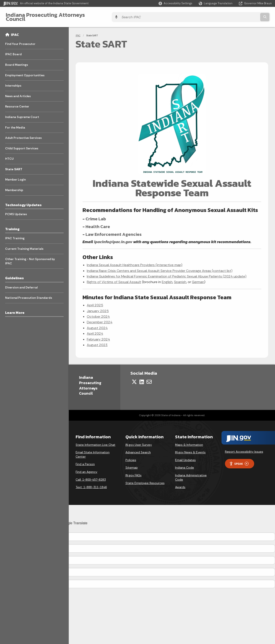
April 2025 (95, 302)
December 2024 (100, 319)
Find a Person (85, 461)
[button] (175, 3)
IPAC (15, 31)
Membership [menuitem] (14, 187)
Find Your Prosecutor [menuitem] (20, 40)
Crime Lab (96, 215)
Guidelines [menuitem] (15, 275)
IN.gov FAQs (134, 472)
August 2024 (97, 324)
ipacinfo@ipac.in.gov (113, 238)
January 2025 (98, 307)
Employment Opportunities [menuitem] (25, 72)
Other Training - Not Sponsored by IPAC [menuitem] (30, 258)
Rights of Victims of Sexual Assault (114, 279)
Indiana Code (185, 464)
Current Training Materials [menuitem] (24, 245)
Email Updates (185, 457)
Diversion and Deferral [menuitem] (21, 284)
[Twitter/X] (134, 379)
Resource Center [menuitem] (17, 103)
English (167, 279)
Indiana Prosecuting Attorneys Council (54, 15)
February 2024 (98, 336)
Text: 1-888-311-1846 (91, 484)
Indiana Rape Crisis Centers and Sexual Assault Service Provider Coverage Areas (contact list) (160, 267)
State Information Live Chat (95, 441)
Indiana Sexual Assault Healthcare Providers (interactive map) (135, 262)
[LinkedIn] (142, 379)
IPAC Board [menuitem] (13, 51)
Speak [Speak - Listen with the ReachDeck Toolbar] (239, 460)
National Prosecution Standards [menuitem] (29, 294)
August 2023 (97, 342)
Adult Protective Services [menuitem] (23, 135)
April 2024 (95, 330)
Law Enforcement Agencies (114, 231)
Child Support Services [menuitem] (22, 145)
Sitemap (132, 464)
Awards (180, 484)
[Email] (149, 379)
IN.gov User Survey (139, 441)
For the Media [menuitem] (15, 124)
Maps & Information (189, 441)
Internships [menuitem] (13, 82)
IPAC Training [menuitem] (15, 235)
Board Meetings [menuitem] (17, 61)
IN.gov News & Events (190, 449)
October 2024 (98, 313)
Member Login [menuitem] (15, 176)
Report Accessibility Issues (244, 448)
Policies (131, 457)
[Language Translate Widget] (216, 3)
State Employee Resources (145, 480)
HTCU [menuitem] (9, 155)
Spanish (180, 279)
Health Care (98, 223)
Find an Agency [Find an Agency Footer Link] (86, 469)
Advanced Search (138, 449)
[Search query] (239, 15)
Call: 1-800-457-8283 (91, 476)
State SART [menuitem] (14, 166)
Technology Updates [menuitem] (23, 201)
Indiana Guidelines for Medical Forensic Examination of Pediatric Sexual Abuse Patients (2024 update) (167, 273)
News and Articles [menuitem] (18, 93)
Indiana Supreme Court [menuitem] (22, 114)
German (198, 279)
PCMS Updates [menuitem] (16, 211)
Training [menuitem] (12, 225)
